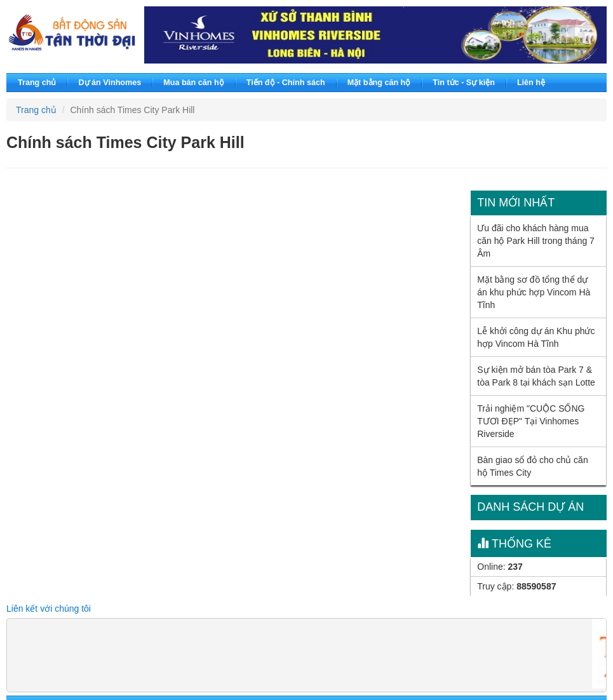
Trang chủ (37, 83)
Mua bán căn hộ (193, 83)
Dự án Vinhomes (110, 83)
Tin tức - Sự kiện (464, 83)
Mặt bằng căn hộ (379, 83)
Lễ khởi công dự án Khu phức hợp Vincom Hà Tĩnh (536, 337)
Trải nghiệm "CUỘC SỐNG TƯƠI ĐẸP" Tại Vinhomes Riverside (531, 421)
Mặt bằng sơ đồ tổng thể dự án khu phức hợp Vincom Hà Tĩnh (534, 292)
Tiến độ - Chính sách (286, 83)
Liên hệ (531, 83)
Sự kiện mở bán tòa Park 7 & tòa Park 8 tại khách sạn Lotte (536, 376)
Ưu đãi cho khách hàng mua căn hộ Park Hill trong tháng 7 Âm (536, 241)
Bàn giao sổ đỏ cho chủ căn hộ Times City (532, 466)
